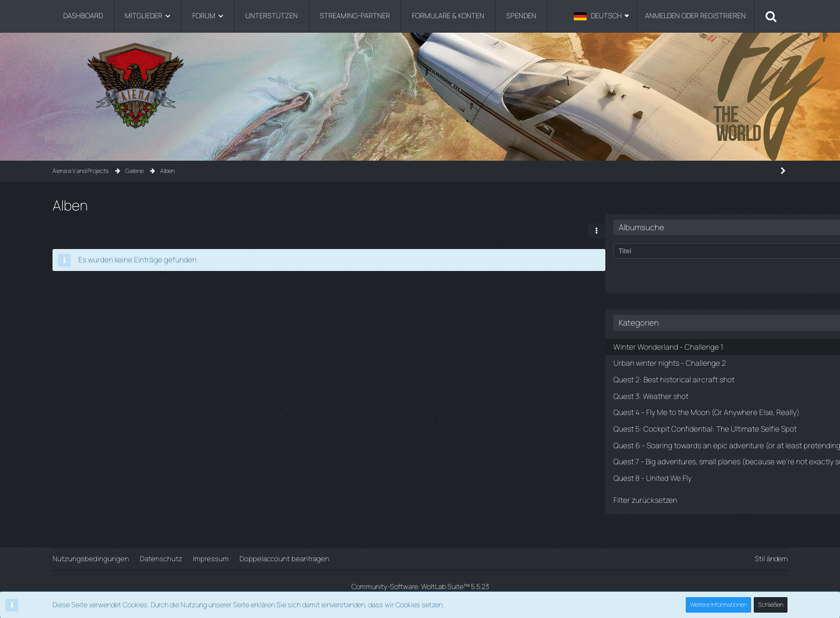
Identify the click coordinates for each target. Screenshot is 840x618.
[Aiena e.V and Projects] (420, 85)
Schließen (771, 605)
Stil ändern (771, 559)
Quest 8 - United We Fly (649, 497)
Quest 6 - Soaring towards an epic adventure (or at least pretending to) (690, 450)
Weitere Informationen (719, 605)
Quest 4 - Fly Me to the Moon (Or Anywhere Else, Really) (687, 398)
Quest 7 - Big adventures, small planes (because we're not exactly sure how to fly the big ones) (696, 476)
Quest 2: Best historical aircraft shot (669, 361)
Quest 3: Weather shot (648, 378)
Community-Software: (420, 586)
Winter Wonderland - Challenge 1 (663, 330)
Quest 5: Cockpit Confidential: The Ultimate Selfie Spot (690, 424)
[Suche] (771, 16)
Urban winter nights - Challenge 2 (664, 346)
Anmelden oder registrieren (695, 16)
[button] (601, 16)
